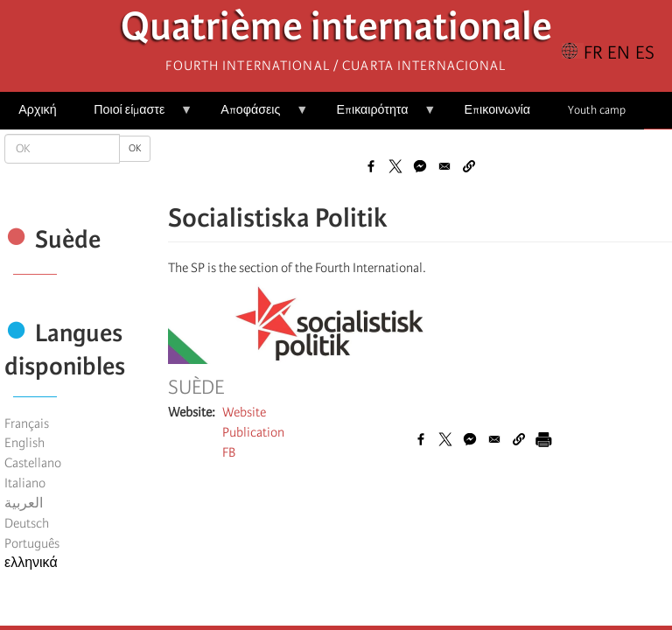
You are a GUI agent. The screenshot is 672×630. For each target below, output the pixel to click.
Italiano (25, 483)
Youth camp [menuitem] (597, 110)
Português (32, 543)
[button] (469, 166)
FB (229, 452)
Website (244, 412)
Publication (253, 432)
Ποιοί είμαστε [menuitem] (134, 116)
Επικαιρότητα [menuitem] (377, 116)
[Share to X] (395, 166)
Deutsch (27, 523)
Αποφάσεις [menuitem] (255, 116)
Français (27, 423)
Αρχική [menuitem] (37, 110)
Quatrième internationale (336, 31)
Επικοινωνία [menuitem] (497, 110)
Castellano (33, 463)
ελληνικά (31, 563)
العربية (24, 503)
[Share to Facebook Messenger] (420, 166)
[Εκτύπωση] (543, 439)
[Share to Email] (444, 166)
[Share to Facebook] (371, 166)
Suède (196, 388)
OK (135, 148)
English (24, 443)
